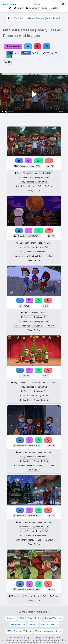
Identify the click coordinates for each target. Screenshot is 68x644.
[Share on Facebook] (47, 46)
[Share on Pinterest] (37, 46)
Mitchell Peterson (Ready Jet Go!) (44, 18)
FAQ (21, 618)
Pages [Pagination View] (36, 53)
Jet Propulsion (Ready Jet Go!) (34, 317)
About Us (11, 618)
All (8, 62)
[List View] (17, 53)
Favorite (13, 46)
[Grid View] (10, 53)
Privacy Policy (34, 618)
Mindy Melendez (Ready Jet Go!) (34, 182)
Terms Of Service (53, 618)
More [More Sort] (56, 53)
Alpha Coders (9, 5)
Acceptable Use (17, 625)
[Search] (63, 4)
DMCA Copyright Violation (19, 631)
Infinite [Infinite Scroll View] (26, 53)
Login (45, 8)
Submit (19, 8)
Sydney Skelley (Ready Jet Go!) (34, 177)
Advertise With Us (50, 625)
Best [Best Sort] (46, 53)
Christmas (33, 313)
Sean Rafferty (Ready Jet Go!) (28, 186)
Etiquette (33, 625)
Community (33, 8)
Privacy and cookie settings (48, 631)
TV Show (19, 18)
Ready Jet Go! (34, 191)
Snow (44, 313)
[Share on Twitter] (28, 46)
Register (54, 8)
